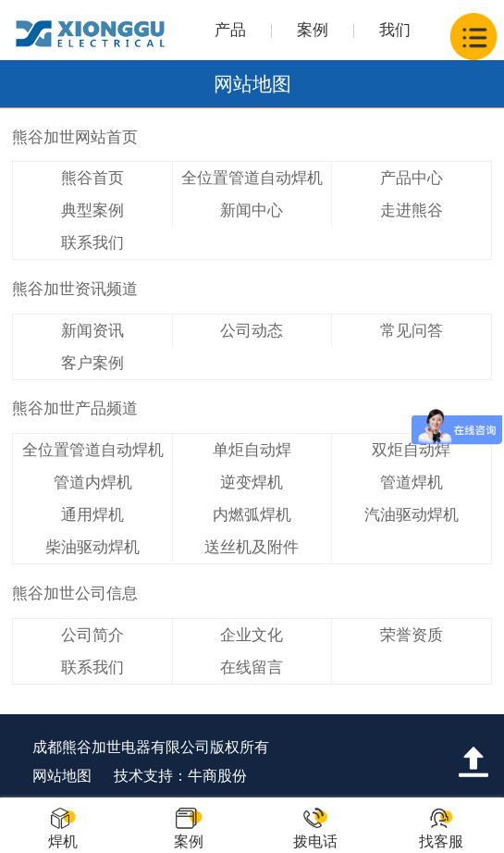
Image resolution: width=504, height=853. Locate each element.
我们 (395, 30)
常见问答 (412, 331)
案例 (313, 30)
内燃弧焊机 (252, 515)
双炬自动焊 (411, 450)
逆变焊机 (252, 482)
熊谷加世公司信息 (75, 593)
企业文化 (252, 635)
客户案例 (92, 363)
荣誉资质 (412, 635)
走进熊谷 (412, 210)
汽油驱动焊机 (412, 515)
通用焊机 (92, 515)
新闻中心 (252, 210)
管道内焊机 (93, 482)
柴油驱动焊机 (92, 547)
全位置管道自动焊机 (252, 178)
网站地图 (62, 776)
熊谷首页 (92, 178)
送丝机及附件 (252, 547)
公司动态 (252, 331)
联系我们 (92, 243)
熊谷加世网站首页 (75, 137)
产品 (230, 30)
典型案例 (92, 210)
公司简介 (92, 635)
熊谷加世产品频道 (75, 408)
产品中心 (412, 178)
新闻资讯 (92, 331)
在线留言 (252, 668)
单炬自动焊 (252, 450)
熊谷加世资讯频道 (75, 289)
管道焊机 (412, 482)
